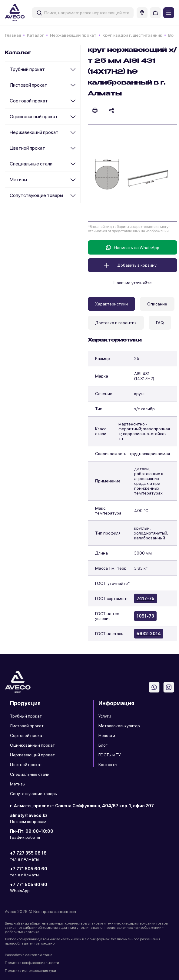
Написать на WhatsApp (133, 247)
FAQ (160, 323)
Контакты (108, 765)
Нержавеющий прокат (73, 35)
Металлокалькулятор (119, 726)
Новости (107, 735)
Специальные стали (31, 164)
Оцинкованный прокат (34, 117)
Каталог (35, 35)
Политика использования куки (30, 971)
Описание (157, 304)
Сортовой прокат (29, 101)
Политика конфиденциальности (32, 963)
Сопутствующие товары (36, 195)
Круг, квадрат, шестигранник (132, 35)
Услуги (105, 716)
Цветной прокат (27, 148)
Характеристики (111, 304)
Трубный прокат (27, 69)
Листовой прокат (28, 85)
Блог (103, 745)
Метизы (18, 180)
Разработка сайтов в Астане (28, 955)
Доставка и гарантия (116, 323)
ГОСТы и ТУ (110, 755)
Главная (13, 35)
